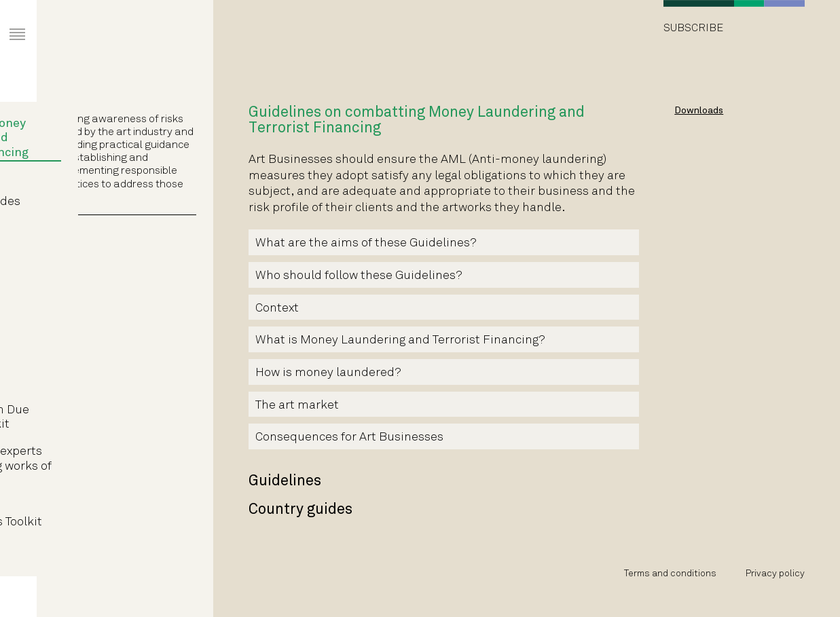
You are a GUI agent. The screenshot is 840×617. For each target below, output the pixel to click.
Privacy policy (775, 574)
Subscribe (693, 28)
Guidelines (101, 181)
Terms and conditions (670, 574)
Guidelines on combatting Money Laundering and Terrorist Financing (109, 131)
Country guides (113, 202)
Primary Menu (7, 21)
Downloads (699, 111)
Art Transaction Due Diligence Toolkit (109, 418)
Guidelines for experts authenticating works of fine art (120, 466)
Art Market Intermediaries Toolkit (115, 516)
